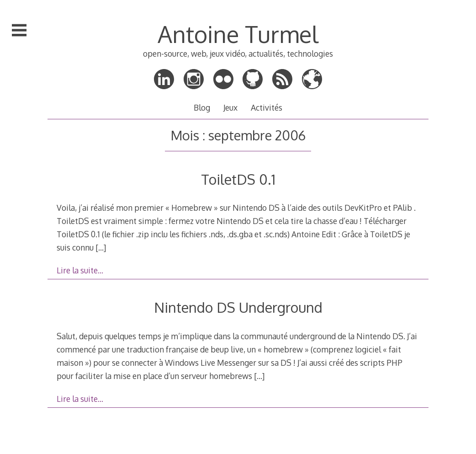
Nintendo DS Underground (238, 307)
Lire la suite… (80, 270)
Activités (267, 107)
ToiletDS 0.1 (238, 179)
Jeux (230, 107)
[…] (101, 247)
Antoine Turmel (238, 34)
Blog (202, 107)
